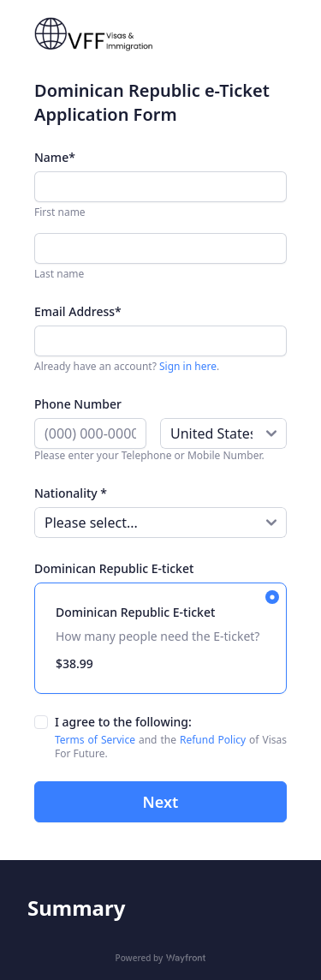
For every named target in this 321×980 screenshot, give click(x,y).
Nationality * (71, 493)
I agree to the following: (123, 722)
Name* (55, 157)
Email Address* (78, 311)
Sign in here (188, 366)
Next (161, 802)
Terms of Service (97, 740)
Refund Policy (213, 740)
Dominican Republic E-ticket (114, 568)
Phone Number (78, 404)
